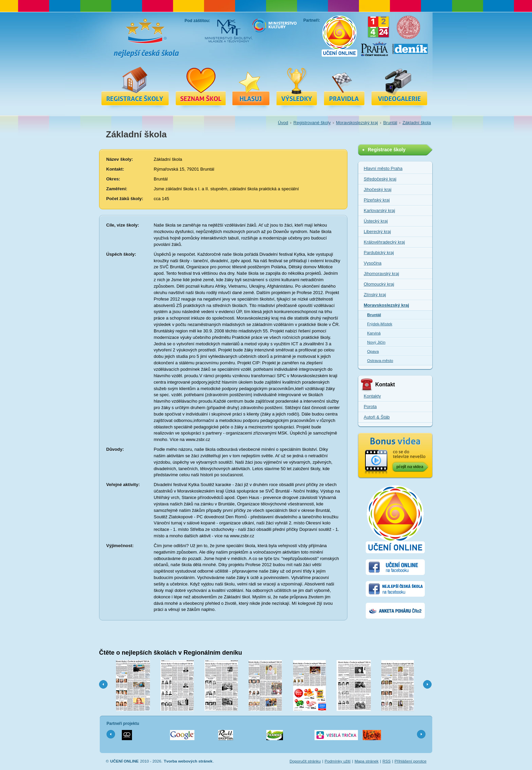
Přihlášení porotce (411, 761)
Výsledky (297, 86)
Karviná (374, 333)
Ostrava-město (380, 360)
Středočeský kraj (380, 179)
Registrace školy (135, 86)
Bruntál (390, 123)
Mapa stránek (367, 761)
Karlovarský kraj (379, 210)
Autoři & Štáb (377, 417)
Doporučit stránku (305, 761)
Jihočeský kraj (378, 189)
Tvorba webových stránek (188, 761)
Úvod (283, 123)
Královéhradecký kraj (384, 242)
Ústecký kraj (376, 221)
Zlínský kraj (375, 295)
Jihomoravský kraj (381, 274)
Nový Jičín (376, 342)
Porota (370, 407)
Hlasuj (251, 86)
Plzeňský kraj (377, 200)
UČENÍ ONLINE (125, 761)
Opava (373, 351)
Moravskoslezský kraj (357, 123)
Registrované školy (201, 86)
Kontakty (372, 396)
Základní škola (417, 123)
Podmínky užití (338, 761)
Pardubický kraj (379, 253)
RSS (386, 761)
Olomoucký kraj (379, 284)
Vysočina (373, 263)
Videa (399, 86)
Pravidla (344, 86)
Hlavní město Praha (383, 168)
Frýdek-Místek (380, 324)
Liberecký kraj (377, 232)
